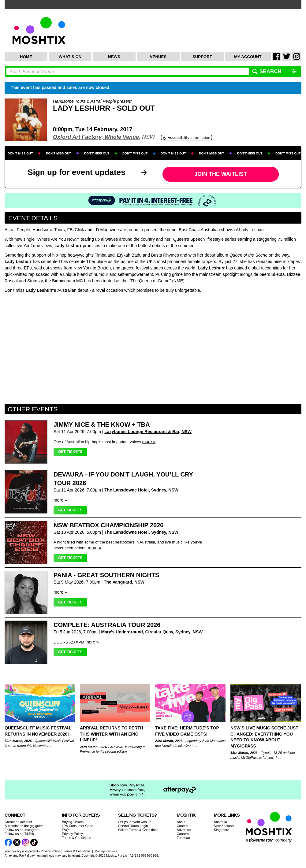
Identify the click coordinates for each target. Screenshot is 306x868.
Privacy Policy (72, 834)
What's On (70, 57)
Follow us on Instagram (22, 830)
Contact (182, 826)
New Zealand (224, 826)
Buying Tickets (73, 822)
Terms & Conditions (76, 838)
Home (26, 57)
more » (149, 442)
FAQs (66, 830)
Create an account (18, 822)
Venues (158, 57)
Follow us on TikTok (19, 834)
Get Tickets (70, 452)
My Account (248, 57)
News (114, 57)
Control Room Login (133, 826)
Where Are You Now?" (58, 239)
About (181, 822)
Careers (183, 834)
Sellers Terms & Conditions (138, 830)
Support (202, 57)
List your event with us (135, 822)
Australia (220, 822)
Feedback (184, 838)
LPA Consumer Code (78, 826)
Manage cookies (106, 851)
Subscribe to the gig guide (24, 826)
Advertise (184, 830)
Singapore (222, 830)
